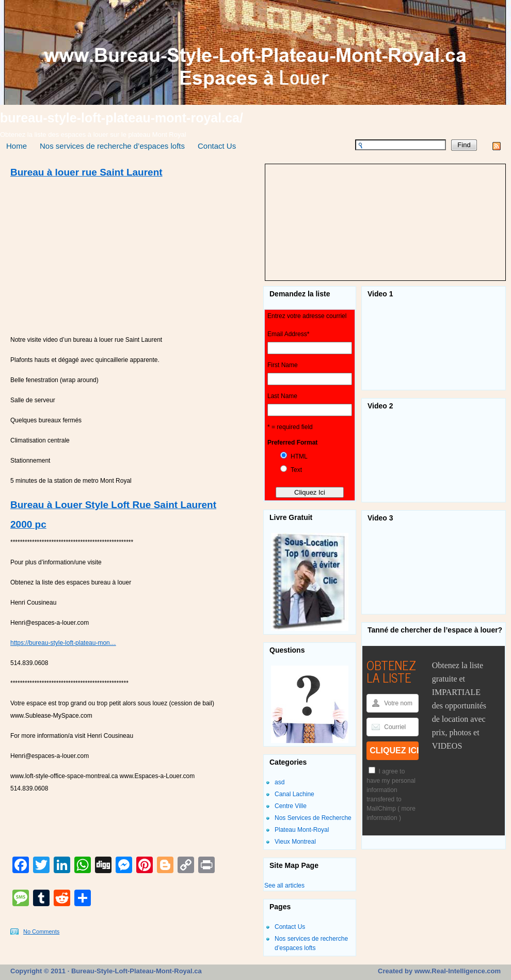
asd (280, 782)
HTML (299, 456)
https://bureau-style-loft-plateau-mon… (63, 643)
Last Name (282, 396)
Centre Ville (291, 806)
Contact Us (217, 146)
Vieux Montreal (295, 842)
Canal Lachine (294, 794)
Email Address (288, 334)
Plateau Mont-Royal (302, 830)
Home (17, 146)
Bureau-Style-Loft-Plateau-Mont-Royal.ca (135, 971)
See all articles (284, 886)
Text (296, 470)
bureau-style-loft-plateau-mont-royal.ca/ (122, 118)
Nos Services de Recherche (313, 818)
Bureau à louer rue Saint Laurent (86, 172)
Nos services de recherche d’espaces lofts (112, 146)
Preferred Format (292, 442)
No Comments (41, 931)
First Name (283, 365)
